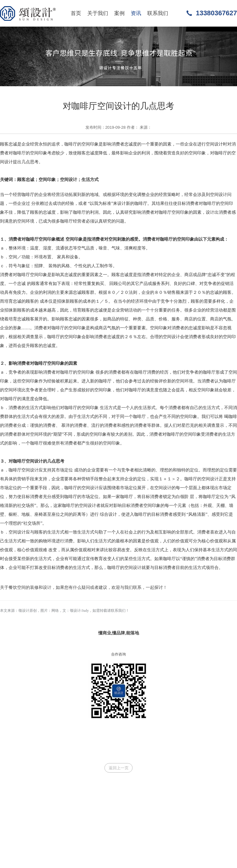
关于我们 (98, 13)
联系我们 (158, 13)
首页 (76, 13)
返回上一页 (119, 768)
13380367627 (216, 13)
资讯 (136, 13)
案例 (119, 13)
